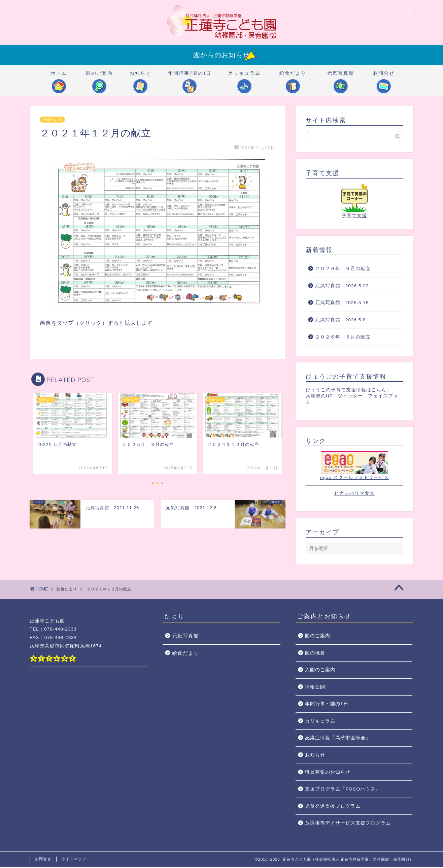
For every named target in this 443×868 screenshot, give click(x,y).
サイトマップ (74, 860)
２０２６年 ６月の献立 (343, 270)
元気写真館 (341, 76)
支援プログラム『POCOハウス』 (343, 790)
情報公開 (315, 688)
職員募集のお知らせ (328, 773)
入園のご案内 (320, 671)
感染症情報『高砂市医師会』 (338, 739)
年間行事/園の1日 (190, 76)
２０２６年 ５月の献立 (343, 338)
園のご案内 (99, 76)
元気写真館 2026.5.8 (340, 321)
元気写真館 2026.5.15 (342, 304)
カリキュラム (244, 76)
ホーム (59, 76)
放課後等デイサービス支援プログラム (348, 824)
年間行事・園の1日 (327, 705)
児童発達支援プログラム (333, 807)
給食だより (293, 76)
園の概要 (315, 654)
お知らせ (140, 76)
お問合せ (384, 76)
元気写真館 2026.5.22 (342, 287)
